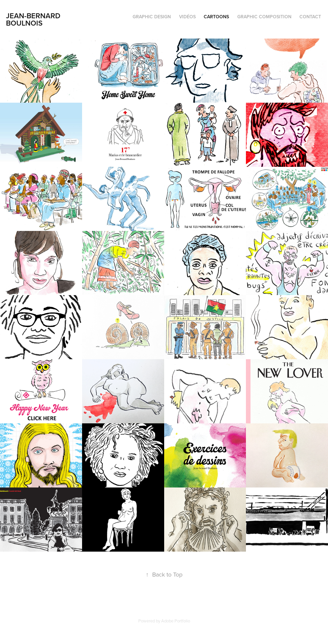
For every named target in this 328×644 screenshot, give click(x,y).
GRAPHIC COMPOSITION (264, 17)
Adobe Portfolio (176, 621)
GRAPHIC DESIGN (152, 17)
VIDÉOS (187, 17)
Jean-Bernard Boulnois (34, 19)
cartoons (216, 17)
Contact (310, 17)
